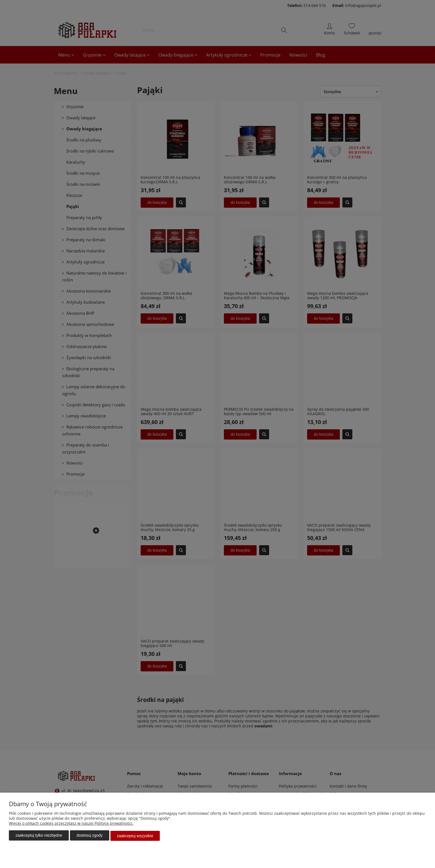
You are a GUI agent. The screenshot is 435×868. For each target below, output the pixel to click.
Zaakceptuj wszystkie (135, 836)
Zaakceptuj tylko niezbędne (39, 836)
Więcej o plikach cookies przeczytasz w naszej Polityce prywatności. (71, 824)
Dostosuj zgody (89, 836)
